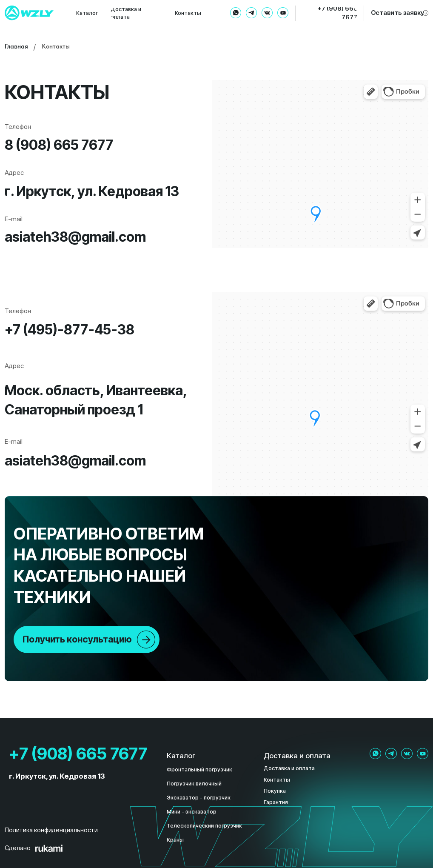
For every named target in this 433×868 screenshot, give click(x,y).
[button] (399, 13)
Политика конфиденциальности (51, 830)
